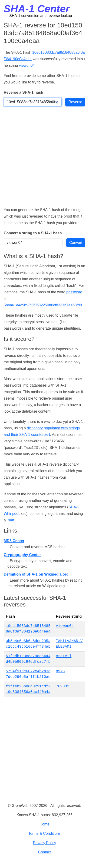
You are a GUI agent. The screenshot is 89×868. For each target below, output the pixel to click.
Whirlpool (12, 514)
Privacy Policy (45, 843)
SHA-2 (74, 507)
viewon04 (27, 65)
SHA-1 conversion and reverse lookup (41, 16)
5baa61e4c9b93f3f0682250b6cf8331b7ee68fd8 (43, 305)
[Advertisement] (44, 157)
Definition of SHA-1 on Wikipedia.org (36, 574)
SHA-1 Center (37, 9)
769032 (63, 686)
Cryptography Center (22, 555)
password (74, 292)
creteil (64, 656)
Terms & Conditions (44, 833)
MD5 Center (14, 541)
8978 (60, 671)
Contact (44, 852)
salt (11, 520)
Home (44, 824)
